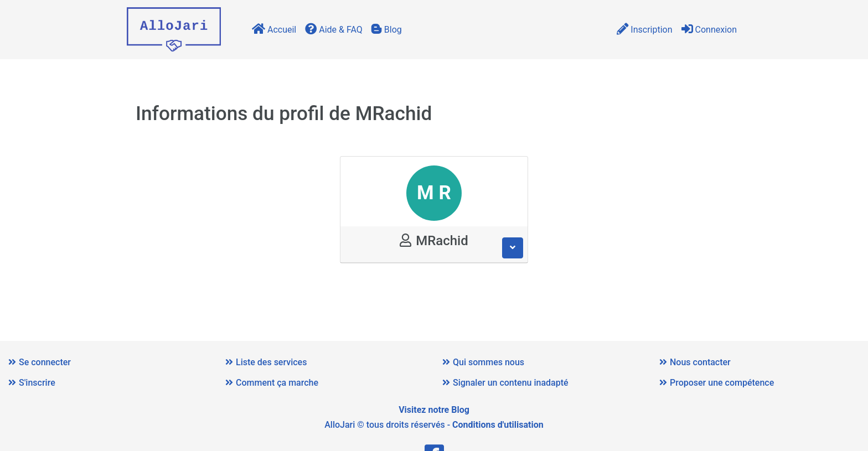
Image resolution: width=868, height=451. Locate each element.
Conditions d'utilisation (498, 425)
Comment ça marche (272, 383)
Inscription (644, 30)
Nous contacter (695, 362)
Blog (387, 30)
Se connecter (40, 362)
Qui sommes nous (483, 362)
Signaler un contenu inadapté (505, 383)
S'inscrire (32, 383)
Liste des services (266, 362)
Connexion (709, 30)
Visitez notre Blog (434, 410)
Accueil (274, 30)
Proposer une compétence (717, 383)
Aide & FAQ (334, 30)
